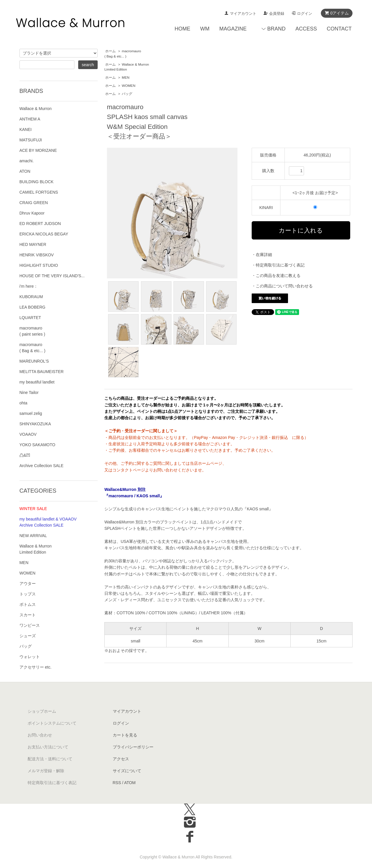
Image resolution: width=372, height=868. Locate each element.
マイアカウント (243, 13)
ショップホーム (42, 711)
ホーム (110, 51)
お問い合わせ (40, 735)
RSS (117, 783)
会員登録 (277, 13)
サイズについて (127, 771)
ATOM (130, 783)
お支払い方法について (48, 747)
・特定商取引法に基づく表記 (278, 265)
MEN (126, 78)
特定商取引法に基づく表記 (52, 783)
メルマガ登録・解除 (46, 771)
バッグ (127, 94)
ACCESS (306, 29)
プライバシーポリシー (133, 747)
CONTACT (339, 29)
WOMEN (129, 86)
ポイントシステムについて (52, 723)
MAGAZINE (233, 29)
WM (205, 29)
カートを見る (125, 735)
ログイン (305, 13)
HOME (183, 29)
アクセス (121, 759)
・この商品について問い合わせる (282, 286)
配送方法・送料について (50, 759)
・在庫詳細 (262, 255)
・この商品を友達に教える (276, 275)
